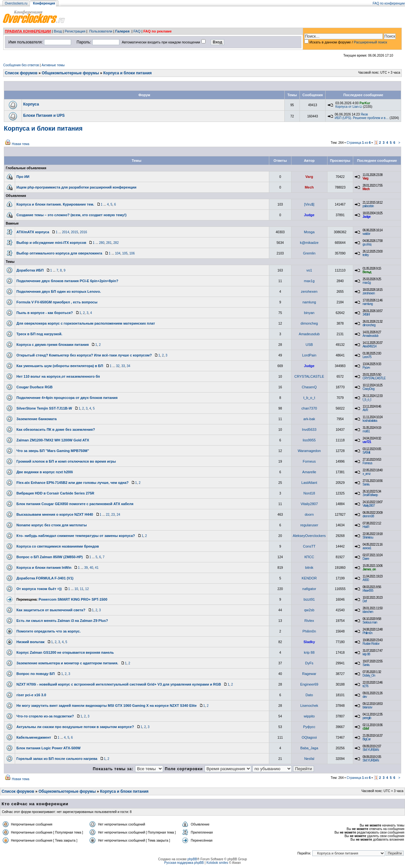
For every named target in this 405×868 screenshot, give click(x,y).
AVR (365, 410)
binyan (309, 313)
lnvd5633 (309, 429)
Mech (309, 187)
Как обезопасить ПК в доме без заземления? (56, 429)
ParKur (365, 103)
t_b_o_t (309, 398)
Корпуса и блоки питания (128, 73)
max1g (309, 281)
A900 (366, 580)
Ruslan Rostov (371, 644)
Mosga (309, 232)
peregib (367, 718)
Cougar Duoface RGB (34, 387)
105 (125, 253)
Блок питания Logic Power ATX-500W (48, 748)
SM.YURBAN (371, 750)
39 (86, 568)
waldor (366, 234)
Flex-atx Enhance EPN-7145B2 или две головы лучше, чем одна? (73, 483)
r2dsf (366, 729)
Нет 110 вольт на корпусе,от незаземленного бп (58, 376)
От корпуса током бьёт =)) (39, 589)
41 (97, 568)
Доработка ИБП (30, 270)
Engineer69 (309, 684)
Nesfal (309, 759)
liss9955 (309, 440)
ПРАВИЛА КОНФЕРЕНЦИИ (28, 31)
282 (116, 243)
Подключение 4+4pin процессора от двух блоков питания (67, 398)
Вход (58, 31)
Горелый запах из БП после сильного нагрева (57, 759)
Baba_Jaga (309, 748)
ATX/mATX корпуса (33, 232)
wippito (309, 716)
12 (87, 589)
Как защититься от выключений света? (51, 610)
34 (129, 366)
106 (132, 253)
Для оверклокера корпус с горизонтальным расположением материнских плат (86, 323)
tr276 (365, 686)
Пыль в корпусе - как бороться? (45, 313)
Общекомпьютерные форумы (70, 73)
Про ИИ (23, 177)
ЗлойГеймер (370, 495)
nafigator (309, 589)
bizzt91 (309, 599)
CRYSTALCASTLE (309, 376)
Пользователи (101, 31)
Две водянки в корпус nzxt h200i (45, 472)
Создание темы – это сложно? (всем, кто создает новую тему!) (71, 215)
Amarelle (309, 472)
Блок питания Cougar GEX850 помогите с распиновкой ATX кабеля (75, 504)
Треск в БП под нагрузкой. (39, 334)
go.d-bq (367, 244)
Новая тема (21, 144)
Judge (309, 215)
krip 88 (309, 652)
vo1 (309, 270)
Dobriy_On (369, 675)
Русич (366, 368)
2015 (75, 232)
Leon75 (367, 357)
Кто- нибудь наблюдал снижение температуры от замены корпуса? (76, 536)
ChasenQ (309, 387)
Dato (309, 695)
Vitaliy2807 (309, 504)
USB (309, 345)
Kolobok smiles (217, 863)
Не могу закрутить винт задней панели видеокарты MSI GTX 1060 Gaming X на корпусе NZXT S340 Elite (106, 706)
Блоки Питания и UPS (44, 115)
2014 (66, 232)
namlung (309, 302)
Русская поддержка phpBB (184, 863)
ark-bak (309, 419)
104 (118, 253)
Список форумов (21, 73)
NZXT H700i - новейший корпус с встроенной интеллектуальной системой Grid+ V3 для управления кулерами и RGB (119, 684)
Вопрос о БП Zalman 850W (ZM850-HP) (50, 557)
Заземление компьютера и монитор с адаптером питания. (67, 663)
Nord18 (309, 493)
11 (82, 589)
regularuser (309, 525)
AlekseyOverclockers (309, 536)
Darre (366, 559)
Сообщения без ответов (21, 65)
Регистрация (75, 31)
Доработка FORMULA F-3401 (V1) (45, 578)
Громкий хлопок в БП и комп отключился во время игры (66, 461)
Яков (364, 114)
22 (108, 515)
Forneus (309, 461)
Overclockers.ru (16, 3)
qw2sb (309, 610)
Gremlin (309, 253)
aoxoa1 (367, 548)
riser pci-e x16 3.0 (31, 695)
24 (118, 515)
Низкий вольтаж (30, 642)
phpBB (192, 859)
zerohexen (309, 291)
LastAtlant (309, 483)
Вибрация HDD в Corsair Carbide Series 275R (55, 493)
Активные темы (53, 65)
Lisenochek (309, 706)
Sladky (309, 642)
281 (109, 243)
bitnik (309, 568)
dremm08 (368, 516)
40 (91, 568)
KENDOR (309, 578)
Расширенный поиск (371, 42)
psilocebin (368, 206)
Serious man (370, 622)
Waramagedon (309, 451)
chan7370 (309, 408)
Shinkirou (368, 537)
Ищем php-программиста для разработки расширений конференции (76, 187)
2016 (83, 232)
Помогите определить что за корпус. (49, 631)
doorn (309, 514)
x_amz (366, 474)
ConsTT (309, 546)
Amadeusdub (309, 334)
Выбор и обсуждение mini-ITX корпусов (51, 243)
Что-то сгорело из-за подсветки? (45, 716)
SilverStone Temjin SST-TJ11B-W (44, 408)
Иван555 (368, 591)
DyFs (309, 663)
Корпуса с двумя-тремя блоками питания (53, 345)
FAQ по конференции (389, 3)
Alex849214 (369, 346)
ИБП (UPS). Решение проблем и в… (362, 118)
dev (365, 697)
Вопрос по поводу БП (36, 674)
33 (123, 366)
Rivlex (309, 621)
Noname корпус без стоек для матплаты (52, 525)
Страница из (359, 143)
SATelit (366, 452)
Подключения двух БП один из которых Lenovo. (59, 291)
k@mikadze (309, 243)
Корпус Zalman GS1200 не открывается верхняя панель (65, 652)
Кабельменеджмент (34, 737)
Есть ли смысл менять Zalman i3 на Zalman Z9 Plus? (62, 621)
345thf (366, 314)
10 (76, 589)
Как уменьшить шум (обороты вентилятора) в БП (60, 366)
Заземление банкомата (37, 419)
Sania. (366, 484)
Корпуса (31, 104)
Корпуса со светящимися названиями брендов (58, 546)
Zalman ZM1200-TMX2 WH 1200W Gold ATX (53, 440)
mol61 (366, 431)
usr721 (367, 442)
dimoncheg (309, 323)
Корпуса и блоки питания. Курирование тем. (55, 204)
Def (365, 601)
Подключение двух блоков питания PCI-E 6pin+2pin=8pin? (67, 281)
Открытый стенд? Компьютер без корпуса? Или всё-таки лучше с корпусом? (84, 355)
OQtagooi (309, 737)
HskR (366, 527)
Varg (309, 177)
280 (102, 243)
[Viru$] (309, 204)
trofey (366, 255)
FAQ (137, 31)
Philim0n (309, 631)
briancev (367, 707)
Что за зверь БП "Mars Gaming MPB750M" (53, 451)
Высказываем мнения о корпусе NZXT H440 (55, 514)
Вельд (367, 272)
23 (113, 515)
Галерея (122, 31)
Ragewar (309, 674)
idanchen (368, 612)
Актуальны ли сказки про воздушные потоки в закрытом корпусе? (75, 727)
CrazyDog (368, 389)
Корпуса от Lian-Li (349, 107)
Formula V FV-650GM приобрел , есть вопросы (57, 302)
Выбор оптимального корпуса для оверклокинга (59, 253)
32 (118, 366)
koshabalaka (370, 421)
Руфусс (309, 727)
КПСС (309, 557)
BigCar (367, 739)
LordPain (309, 355)
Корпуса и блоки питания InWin (44, 568)
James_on (369, 569)
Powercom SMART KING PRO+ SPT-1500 (73, 599)
